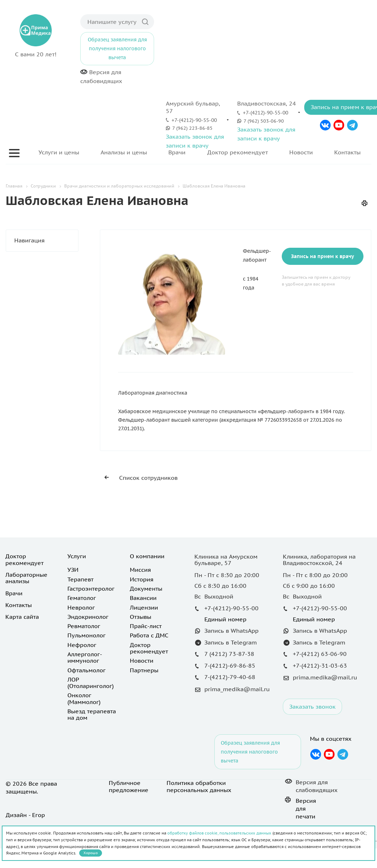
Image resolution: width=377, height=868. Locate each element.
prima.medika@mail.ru (325, 677)
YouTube (339, 125)
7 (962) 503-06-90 (264, 121)
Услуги (77, 556)
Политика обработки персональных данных (199, 786)
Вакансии (143, 598)
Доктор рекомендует (238, 152)
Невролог (81, 607)
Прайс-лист (146, 626)
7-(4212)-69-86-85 (230, 666)
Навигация (46, 240)
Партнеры (144, 670)
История (142, 579)
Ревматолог (84, 626)
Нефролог (82, 645)
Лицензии (144, 607)
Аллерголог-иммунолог (85, 657)
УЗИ (73, 570)
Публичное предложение (129, 786)
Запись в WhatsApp (231, 631)
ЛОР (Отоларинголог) (91, 683)
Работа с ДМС (149, 635)
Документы (146, 589)
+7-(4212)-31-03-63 (320, 666)
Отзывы (141, 617)
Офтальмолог (86, 670)
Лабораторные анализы (26, 578)
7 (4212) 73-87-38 (229, 654)
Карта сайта (22, 617)
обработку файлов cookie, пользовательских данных (219, 833)
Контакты (347, 152)
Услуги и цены (59, 152)
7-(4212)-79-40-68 (230, 677)
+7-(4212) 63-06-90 (320, 654)
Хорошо (91, 853)
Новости (301, 152)
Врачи (177, 152)
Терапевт (80, 579)
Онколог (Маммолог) (84, 698)
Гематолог (82, 598)
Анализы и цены (124, 152)
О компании (147, 556)
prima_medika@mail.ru (237, 689)
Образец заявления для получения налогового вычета (117, 48)
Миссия (140, 570)
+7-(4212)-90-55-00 (194, 120)
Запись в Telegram (231, 642)
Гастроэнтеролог (91, 589)
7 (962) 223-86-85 (192, 128)
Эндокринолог (88, 617)
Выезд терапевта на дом (92, 714)
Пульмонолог (86, 635)
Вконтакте (325, 125)
